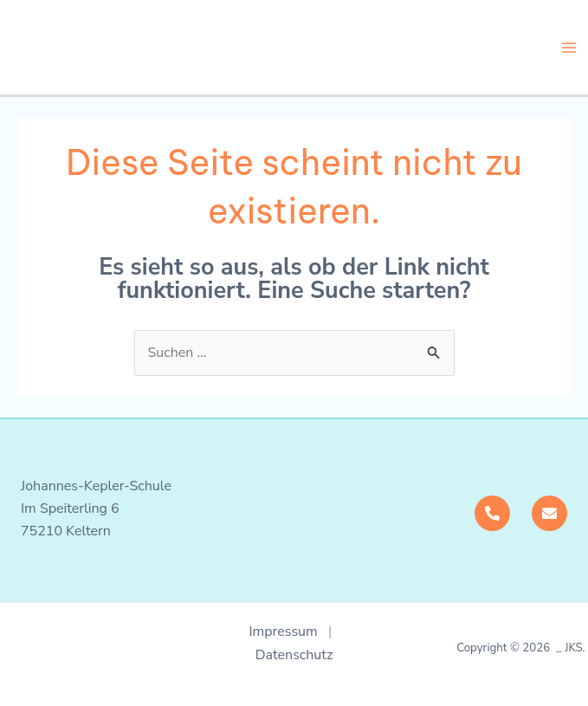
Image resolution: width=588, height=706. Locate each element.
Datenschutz (294, 655)
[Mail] (549, 513)
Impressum (288, 632)
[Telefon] (492, 513)
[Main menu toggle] (569, 48)
